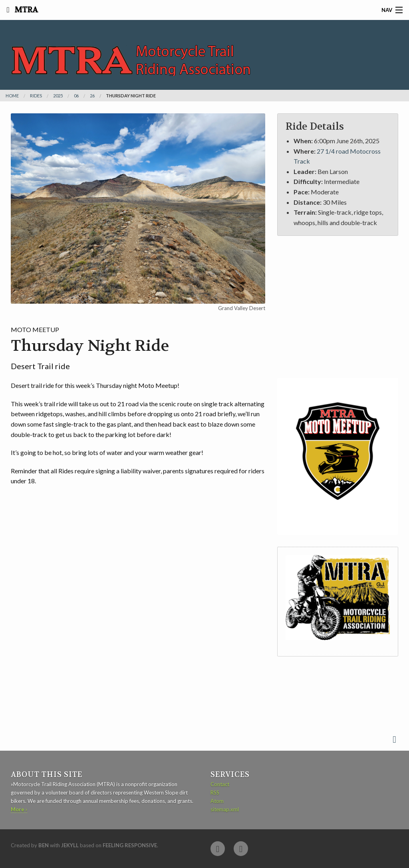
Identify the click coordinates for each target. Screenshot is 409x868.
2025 (58, 96)
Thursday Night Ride (131, 96)
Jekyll (70, 845)
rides (36, 96)
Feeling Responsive (130, 845)
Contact (220, 784)
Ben (44, 845)
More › (19, 809)
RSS (215, 793)
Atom (217, 801)
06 (76, 96)
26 (92, 96)
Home (12, 96)
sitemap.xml (225, 809)
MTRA (25, 10)
